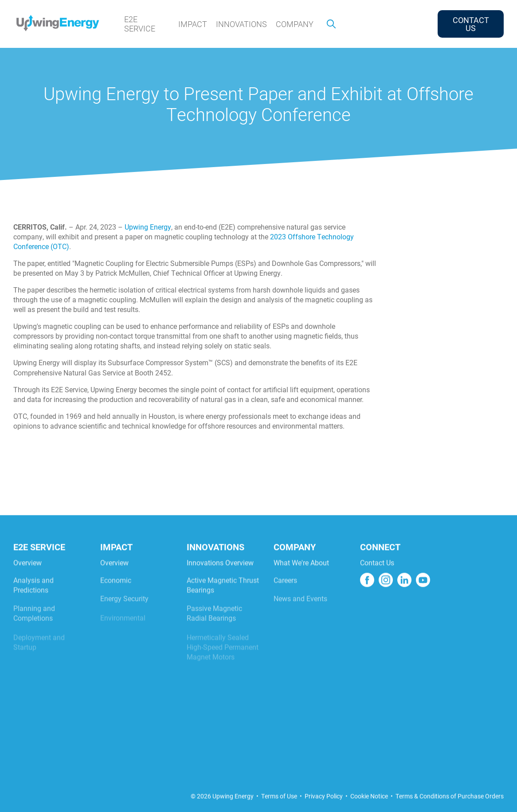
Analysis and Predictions (33, 602)
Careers (285, 597)
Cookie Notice (369, 807)
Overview (27, 577)
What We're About (301, 577)
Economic (116, 597)
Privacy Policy (324, 807)
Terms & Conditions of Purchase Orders (450, 807)
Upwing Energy (148, 227)
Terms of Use (279, 807)
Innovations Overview (220, 577)
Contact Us (377, 577)
